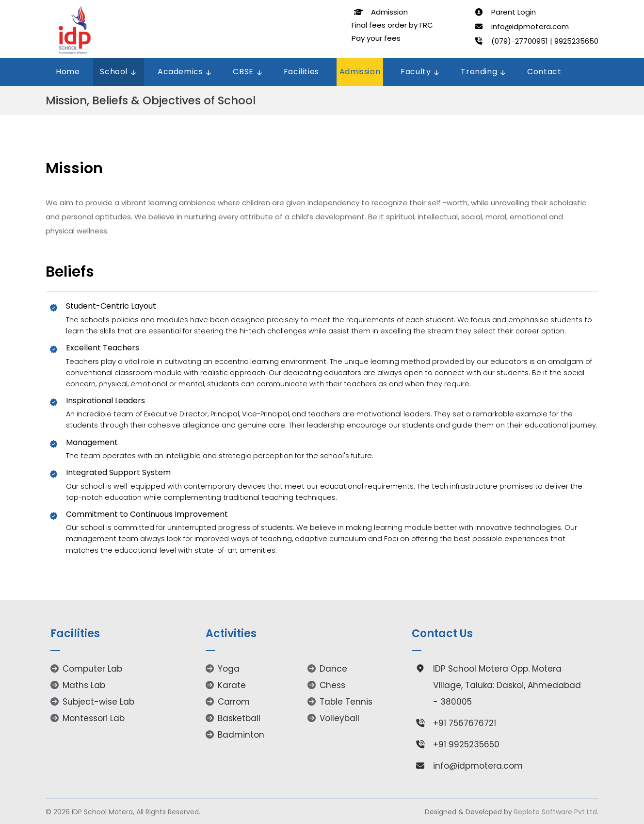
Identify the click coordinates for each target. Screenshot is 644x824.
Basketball (233, 718)
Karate (226, 685)
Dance (327, 669)
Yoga (223, 669)
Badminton (235, 735)
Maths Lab (78, 685)
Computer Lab (86, 669)
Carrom (228, 702)
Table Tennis (340, 702)
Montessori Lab (88, 718)
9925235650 (576, 41)
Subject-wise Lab (92, 702)
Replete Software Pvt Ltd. (556, 812)
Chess (326, 685)
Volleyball (333, 718)
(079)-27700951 (520, 41)
